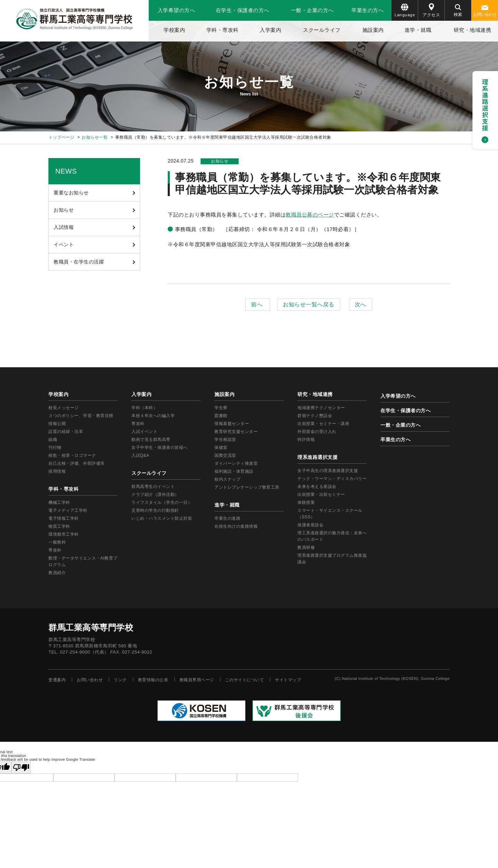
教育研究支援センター (236, 432)
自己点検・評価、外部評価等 (77, 463)
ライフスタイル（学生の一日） (162, 502)
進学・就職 (418, 30)
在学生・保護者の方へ (243, 10)
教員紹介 (57, 573)
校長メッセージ (64, 408)
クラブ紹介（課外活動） (155, 495)
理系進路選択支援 (317, 457)
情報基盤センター (232, 424)
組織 (53, 440)
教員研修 (306, 547)
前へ (258, 304)
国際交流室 (225, 455)
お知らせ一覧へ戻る (309, 304)
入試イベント (144, 432)
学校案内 (174, 30)
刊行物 (55, 447)
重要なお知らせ (71, 193)
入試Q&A (140, 455)
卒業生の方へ (367, 10)
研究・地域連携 (473, 30)
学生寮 (221, 408)
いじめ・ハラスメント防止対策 (162, 518)
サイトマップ (288, 680)
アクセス (431, 10)
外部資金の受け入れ (317, 432)
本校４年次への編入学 (153, 416)
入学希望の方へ (177, 10)
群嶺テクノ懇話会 (315, 416)
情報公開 (57, 424)
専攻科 (138, 424)
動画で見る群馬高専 (151, 440)
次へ (361, 304)
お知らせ (64, 210)
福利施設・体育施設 (234, 471)
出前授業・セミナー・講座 (323, 424)
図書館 (221, 416)
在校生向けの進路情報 (236, 526)
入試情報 (64, 227)
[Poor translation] (21, 768)
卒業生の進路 (227, 518)
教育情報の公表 (153, 680)
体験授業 (306, 502)
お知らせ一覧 (95, 137)
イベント (64, 244)
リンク (120, 680)
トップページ (61, 137)
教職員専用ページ (197, 680)
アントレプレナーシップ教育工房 (247, 487)
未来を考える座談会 (317, 487)
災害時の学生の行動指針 (155, 510)
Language (405, 10)
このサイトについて (245, 680)
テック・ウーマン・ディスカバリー (332, 479)
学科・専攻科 (223, 30)
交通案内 (57, 680)
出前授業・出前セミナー (321, 495)
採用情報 (57, 471)
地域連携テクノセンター (321, 408)
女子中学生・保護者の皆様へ (160, 447)
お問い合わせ (485, 11)
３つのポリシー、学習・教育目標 (81, 416)
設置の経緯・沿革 (66, 432)
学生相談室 (225, 440)
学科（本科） (144, 408)
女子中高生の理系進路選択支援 (328, 471)
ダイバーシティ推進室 (236, 463)
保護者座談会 (310, 525)
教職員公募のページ (310, 215)
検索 (458, 11)
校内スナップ (227, 479)
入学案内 (270, 30)
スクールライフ (322, 30)
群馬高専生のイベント (153, 487)
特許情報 (306, 440)
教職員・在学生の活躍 (79, 262)
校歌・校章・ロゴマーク (72, 455)
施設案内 (373, 30)
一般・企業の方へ (312, 10)
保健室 (221, 447)
